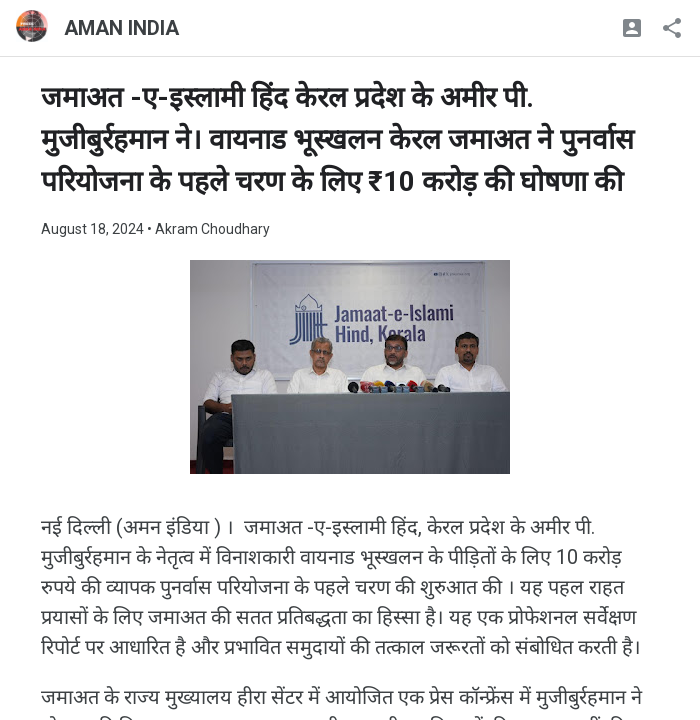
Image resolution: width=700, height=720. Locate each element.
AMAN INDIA (121, 28)
